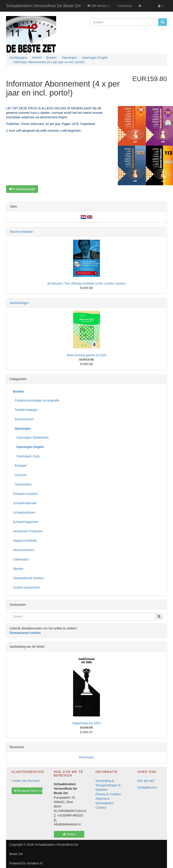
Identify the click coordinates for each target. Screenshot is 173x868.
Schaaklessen (147, 787)
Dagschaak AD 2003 (86, 723)
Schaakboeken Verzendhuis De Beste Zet (43, 6)
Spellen (18, 569)
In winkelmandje (22, 189)
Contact (101, 808)
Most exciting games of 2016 (86, 355)
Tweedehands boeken (28, 578)
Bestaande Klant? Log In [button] (28, 791)
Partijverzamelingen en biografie (36, 400)
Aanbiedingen (19, 303)
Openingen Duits (26, 456)
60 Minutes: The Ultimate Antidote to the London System (86, 283)
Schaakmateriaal (25, 503)
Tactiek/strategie (25, 410)
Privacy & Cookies (108, 794)
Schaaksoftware (24, 512)
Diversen (20, 475)
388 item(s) (98, 6)
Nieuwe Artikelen (21, 232)
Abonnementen (24, 550)
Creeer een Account (25, 781)
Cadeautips (21, 559)
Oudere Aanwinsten (27, 587)
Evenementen (23, 419)
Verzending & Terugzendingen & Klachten (108, 785)
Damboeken (22, 484)
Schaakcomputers (25, 494)
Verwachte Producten (28, 531)
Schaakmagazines (26, 522)
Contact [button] (69, 834)
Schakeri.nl (35, 863)
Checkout (124, 6)
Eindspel (20, 466)
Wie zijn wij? (146, 781)
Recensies (86, 757)
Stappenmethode (25, 541)
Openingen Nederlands (31, 437)
